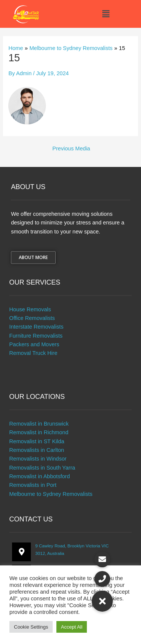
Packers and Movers (34, 344)
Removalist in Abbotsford (40, 476)
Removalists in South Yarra (42, 468)
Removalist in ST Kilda (37, 441)
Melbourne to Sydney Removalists (51, 494)
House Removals (30, 309)
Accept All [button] (72, 627)
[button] (106, 14)
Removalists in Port (33, 485)
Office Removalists (32, 318)
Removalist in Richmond (39, 432)
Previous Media (71, 149)
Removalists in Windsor (38, 459)
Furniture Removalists (36, 336)
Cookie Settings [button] (31, 627)
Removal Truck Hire (33, 353)
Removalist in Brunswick (39, 424)
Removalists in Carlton (37, 450)
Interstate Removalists (36, 327)
